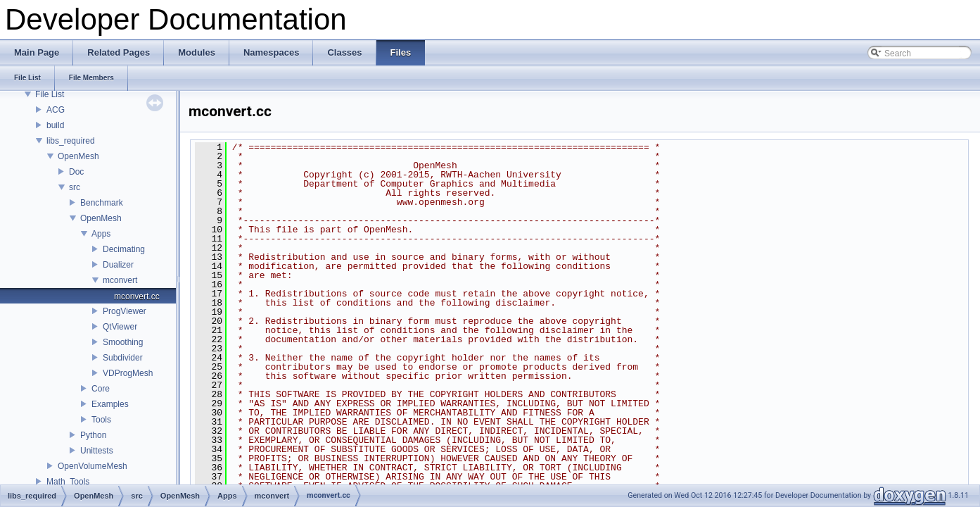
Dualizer (118, 265)
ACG (56, 110)
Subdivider (123, 358)
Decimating (124, 249)
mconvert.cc (137, 296)
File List (50, 94)
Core (101, 389)
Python (93, 435)
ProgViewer (125, 311)
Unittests (97, 451)
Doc (76, 172)
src (75, 187)
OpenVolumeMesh (93, 466)
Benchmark (102, 203)
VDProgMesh (128, 373)
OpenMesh (78, 156)
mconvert (120, 280)
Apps (101, 234)
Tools (101, 420)
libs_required (71, 141)
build (55, 125)
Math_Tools (68, 482)
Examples (110, 404)
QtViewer (120, 327)
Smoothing (123, 342)
